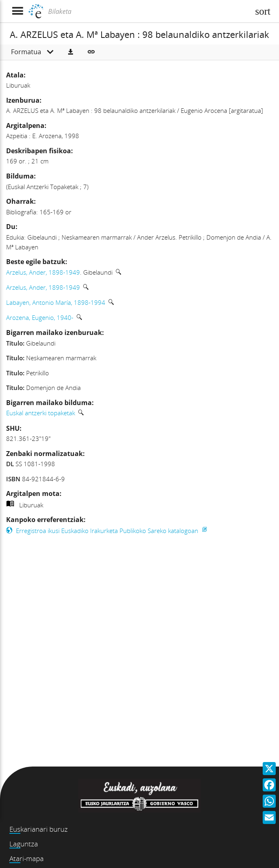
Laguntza (24, 844)
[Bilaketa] (148, 11)
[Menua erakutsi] (17, 11)
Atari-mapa (27, 858)
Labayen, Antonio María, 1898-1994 (56, 302)
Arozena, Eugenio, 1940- (40, 317)
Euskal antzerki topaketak (41, 413)
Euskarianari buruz (39, 829)
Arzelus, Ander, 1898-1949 (43, 272)
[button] (71, 52)
